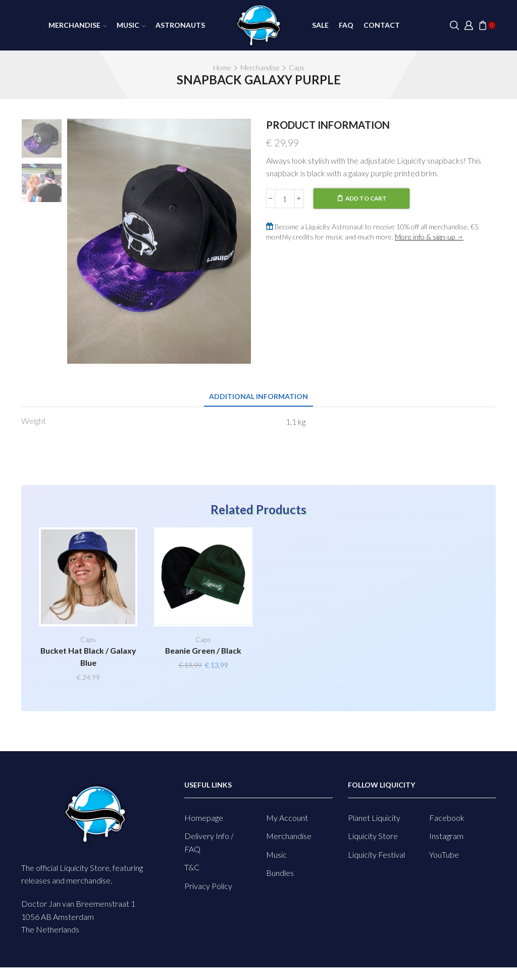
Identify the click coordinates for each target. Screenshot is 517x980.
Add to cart (366, 198)
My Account (287, 818)
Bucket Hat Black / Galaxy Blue (88, 656)
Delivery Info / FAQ (209, 842)
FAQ (346, 25)
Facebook (447, 818)
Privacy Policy (208, 886)
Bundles (280, 873)
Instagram (446, 836)
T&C (192, 867)
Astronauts (180, 25)
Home (222, 67)
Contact (382, 25)
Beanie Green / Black (203, 650)
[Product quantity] (285, 199)
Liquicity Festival (376, 854)
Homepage (204, 818)
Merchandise (77, 25)
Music (131, 25)
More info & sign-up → (429, 237)
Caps (297, 67)
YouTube (444, 854)
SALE (320, 25)
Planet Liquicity (374, 818)
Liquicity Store (373, 836)
